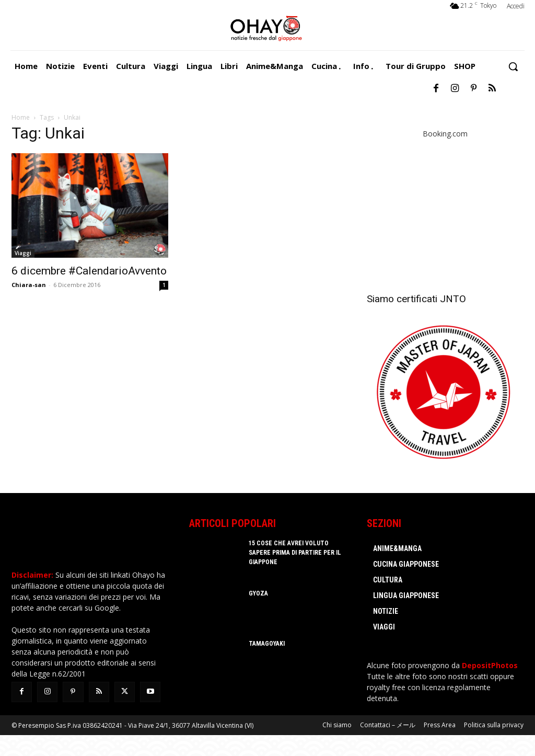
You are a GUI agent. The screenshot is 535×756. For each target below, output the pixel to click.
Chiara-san (29, 285)
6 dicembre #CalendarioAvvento (89, 271)
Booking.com (445, 134)
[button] (513, 66)
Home (21, 117)
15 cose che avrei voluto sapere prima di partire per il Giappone (294, 553)
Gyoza (258, 593)
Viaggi (23, 253)
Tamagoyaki (266, 644)
